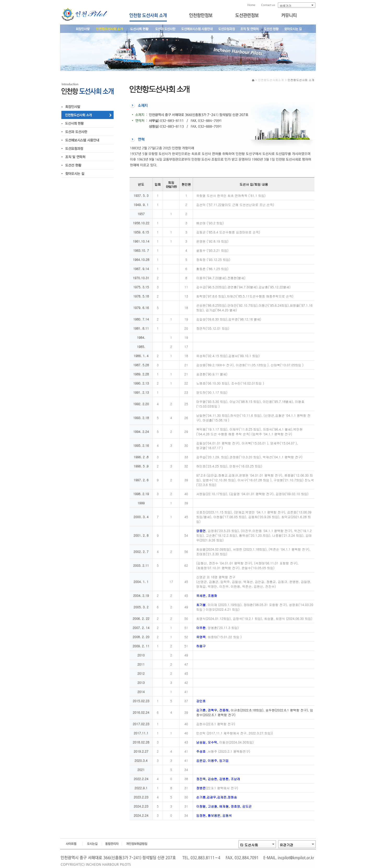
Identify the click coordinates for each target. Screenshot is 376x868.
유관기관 (286, 845)
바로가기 (286, 6)
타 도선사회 (249, 845)
